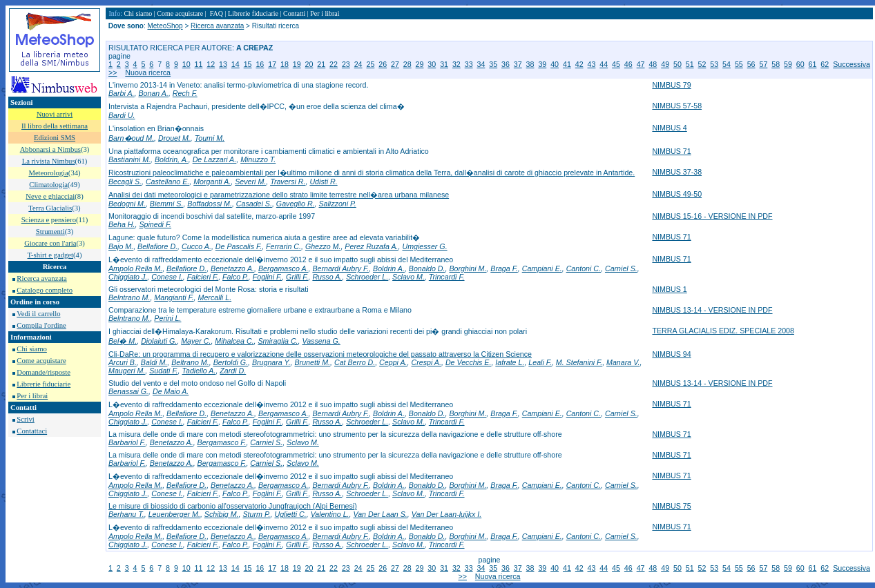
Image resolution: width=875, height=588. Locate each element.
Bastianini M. (129, 159)
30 (432, 64)
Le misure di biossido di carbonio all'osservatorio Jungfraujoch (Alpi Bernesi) (233, 506)
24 (358, 64)
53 (714, 64)
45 (616, 64)
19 (297, 64)
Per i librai (32, 396)
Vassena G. (321, 341)
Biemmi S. (167, 204)
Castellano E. (167, 182)
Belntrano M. (129, 297)
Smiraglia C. (278, 341)
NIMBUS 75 (671, 506)
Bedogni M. (127, 204)
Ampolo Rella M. (135, 268)
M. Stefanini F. (579, 362)
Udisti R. (323, 182)
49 (665, 64)
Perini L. (167, 318)
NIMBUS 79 (671, 85)
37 (518, 64)
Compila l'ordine (41, 325)
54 (727, 64)
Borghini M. (468, 268)
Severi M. (250, 182)
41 (567, 64)
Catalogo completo (45, 290)
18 (285, 64)
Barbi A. (122, 93)
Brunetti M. (313, 362)
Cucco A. (196, 246)
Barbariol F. (127, 442)
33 (469, 64)
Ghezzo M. (323, 246)
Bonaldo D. (427, 268)
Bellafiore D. (157, 246)
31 (444, 64)
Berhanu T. (126, 514)
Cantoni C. (584, 268)
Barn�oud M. (131, 138)
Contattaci (32, 431)
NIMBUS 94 (671, 354)
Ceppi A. (393, 362)
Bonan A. (153, 93)
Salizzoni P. (337, 204)
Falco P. (235, 277)
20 (309, 64)
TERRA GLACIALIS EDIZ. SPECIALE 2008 (723, 331)
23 (346, 64)
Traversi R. (288, 182)
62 (825, 64)
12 (211, 64)
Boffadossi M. (210, 204)
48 (653, 64)
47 (641, 64)
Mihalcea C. (234, 341)
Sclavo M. (408, 277)
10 (186, 64)
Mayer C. (196, 341)
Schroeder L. (367, 277)
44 (604, 64)
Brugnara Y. (271, 362)
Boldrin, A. (172, 159)
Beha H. (122, 224)
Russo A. (327, 277)
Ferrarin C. (283, 246)
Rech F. (185, 93)
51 (690, 64)
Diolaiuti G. (159, 341)
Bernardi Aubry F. (340, 268)
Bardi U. (122, 115)
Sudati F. (163, 371)
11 (199, 64)
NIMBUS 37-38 (677, 172)
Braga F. (504, 268)
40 (555, 64)
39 (542, 64)
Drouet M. (174, 138)
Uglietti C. (291, 514)
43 (592, 64)
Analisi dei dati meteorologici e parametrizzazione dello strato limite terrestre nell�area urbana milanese (279, 195)
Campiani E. (542, 268)
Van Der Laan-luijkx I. (446, 514)
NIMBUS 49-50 (677, 194)
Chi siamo (32, 349)
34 (481, 64)
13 (223, 64)
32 (456, 64)
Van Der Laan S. (380, 514)
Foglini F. (267, 277)
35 (493, 64)
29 (420, 64)
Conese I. (167, 277)
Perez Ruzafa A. (371, 246)
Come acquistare (41, 361)
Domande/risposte (44, 372)
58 (776, 64)
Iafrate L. (510, 362)
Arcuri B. (123, 362)
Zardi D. (233, 371)
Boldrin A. (389, 268)
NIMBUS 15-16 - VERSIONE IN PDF (712, 216)
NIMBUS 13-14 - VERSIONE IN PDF (712, 310)
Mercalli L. (215, 297)
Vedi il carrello (38, 314)
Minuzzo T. (258, 159)
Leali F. (540, 362)
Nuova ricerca (148, 72)
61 (813, 64)
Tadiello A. (199, 371)
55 (739, 64)
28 (407, 64)
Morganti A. (212, 182)
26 (383, 64)
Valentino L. (330, 514)
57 (763, 64)
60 (800, 64)
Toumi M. (210, 138)
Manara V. (623, 362)
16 (260, 64)
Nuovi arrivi (55, 114)
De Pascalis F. (239, 246)
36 (506, 64)
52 (702, 64)
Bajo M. (121, 246)
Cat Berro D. (355, 362)
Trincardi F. (447, 277)
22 (334, 64)
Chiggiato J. (128, 277)
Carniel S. (621, 268)
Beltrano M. (190, 362)
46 (628, 64)
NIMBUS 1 (669, 289)
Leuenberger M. (174, 514)
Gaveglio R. (296, 204)
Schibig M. (222, 514)
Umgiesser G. (424, 246)
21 (321, 64)
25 (370, 64)
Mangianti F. (174, 297)
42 (579, 64)
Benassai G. (128, 391)
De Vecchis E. (469, 362)
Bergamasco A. (283, 268)
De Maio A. (171, 391)
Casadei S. (254, 204)
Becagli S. (125, 182)
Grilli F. (297, 277)
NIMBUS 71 (671, 151)
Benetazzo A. (232, 268)
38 (530, 64)
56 (751, 64)
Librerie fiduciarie (44, 384)
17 (272, 64)
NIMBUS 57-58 (677, 106)
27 (395, 64)
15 (248, 64)
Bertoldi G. (231, 362)
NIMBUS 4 (669, 128)
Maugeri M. (127, 371)
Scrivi (25, 419)
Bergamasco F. (222, 442)
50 (677, 64)
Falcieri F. (203, 277)
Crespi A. (426, 362)
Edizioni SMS (55, 138)
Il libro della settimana (55, 126)
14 (235, 64)
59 (788, 64)
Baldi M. (154, 362)
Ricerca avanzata (41, 278)
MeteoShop (165, 26)
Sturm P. (257, 514)
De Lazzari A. (215, 159)
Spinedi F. (155, 224)
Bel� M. (123, 341)
